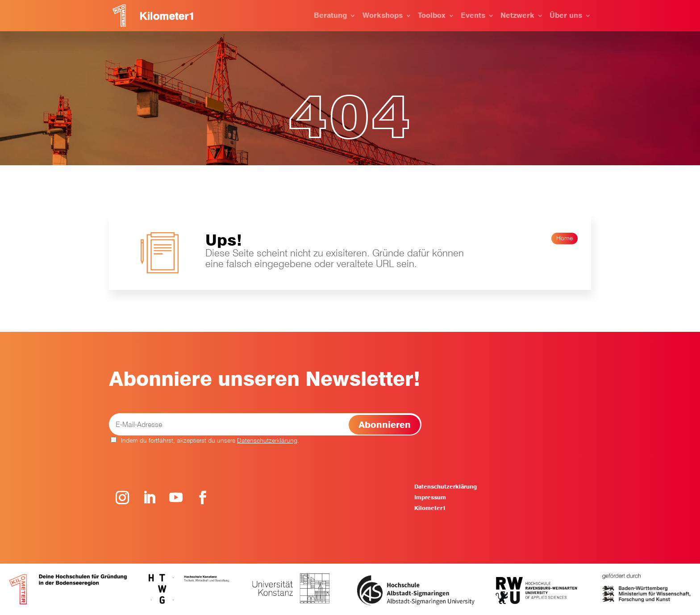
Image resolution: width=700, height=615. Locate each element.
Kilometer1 (430, 508)
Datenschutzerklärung (267, 440)
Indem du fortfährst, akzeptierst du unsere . (205, 440)
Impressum (430, 497)
